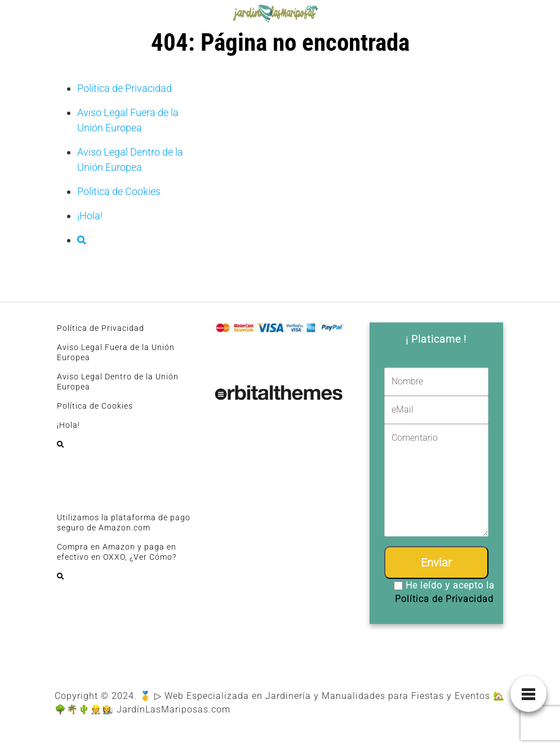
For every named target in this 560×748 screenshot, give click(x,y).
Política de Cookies (119, 191)
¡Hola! (90, 216)
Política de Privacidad (125, 88)
